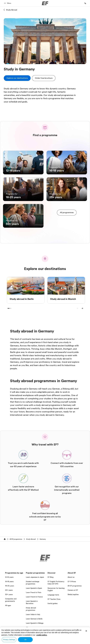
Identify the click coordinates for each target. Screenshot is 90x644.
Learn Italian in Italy (33, 614)
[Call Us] (85, 3)
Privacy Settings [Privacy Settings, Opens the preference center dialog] (9, 640)
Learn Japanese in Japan (35, 577)
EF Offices (72, 581)
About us (71, 577)
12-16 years (9, 577)
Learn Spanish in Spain (34, 588)
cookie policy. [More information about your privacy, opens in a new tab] (42, 635)
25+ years (9, 590)
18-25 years (10, 586)
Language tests (53, 595)
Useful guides (53, 603)
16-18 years (9, 581)
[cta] (17, 78)
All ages (8, 605)
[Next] (82, 308)
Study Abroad (12, 10)
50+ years (9, 594)
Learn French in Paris (34, 592)
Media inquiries (73, 594)
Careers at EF (73, 590)
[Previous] (78, 308)
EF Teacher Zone (54, 599)
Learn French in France (34, 597)
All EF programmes (75, 586)
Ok (25, 640)
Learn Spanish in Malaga (35, 623)
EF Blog (51, 577)
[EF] (45, 3)
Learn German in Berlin (34, 619)
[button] (8, 3)
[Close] (86, 631)
